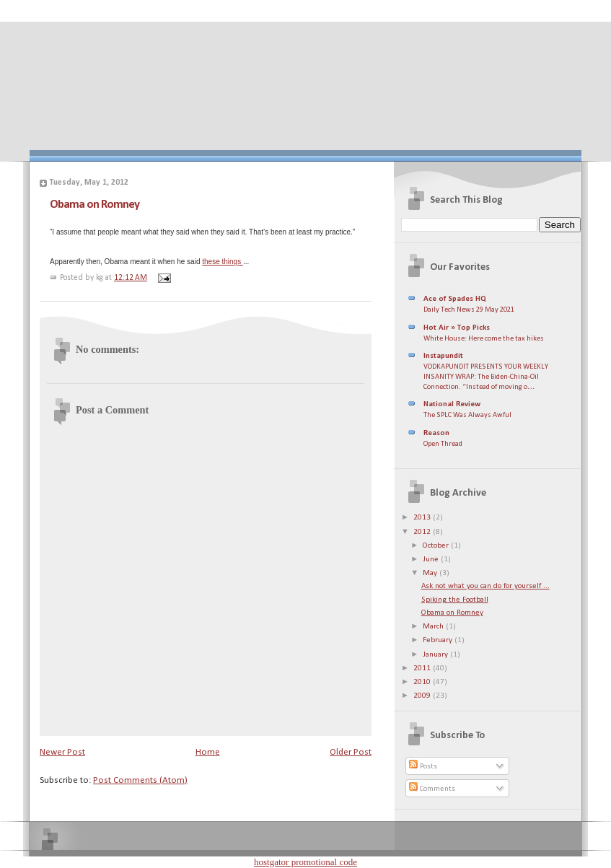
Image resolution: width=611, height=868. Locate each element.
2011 (423, 668)
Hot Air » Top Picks (457, 328)
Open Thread (443, 444)
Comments (432, 789)
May (431, 573)
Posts (423, 767)
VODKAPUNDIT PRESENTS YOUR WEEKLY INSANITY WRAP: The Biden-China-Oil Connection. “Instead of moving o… (486, 377)
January (436, 655)
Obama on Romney (94, 205)
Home (208, 752)
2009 (423, 696)
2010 (423, 682)
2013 (423, 518)
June (432, 560)
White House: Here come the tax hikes (484, 339)
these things (223, 262)
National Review (452, 404)
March (434, 627)
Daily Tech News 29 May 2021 (469, 310)
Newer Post (62, 752)
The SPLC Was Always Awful (467, 415)
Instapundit (443, 356)
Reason (436, 433)
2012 (423, 532)
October (437, 546)
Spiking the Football (455, 600)
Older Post (351, 752)
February (439, 640)
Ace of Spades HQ (455, 299)
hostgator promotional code (305, 862)
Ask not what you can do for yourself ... (485, 586)
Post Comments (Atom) (140, 780)
